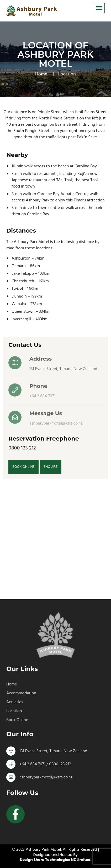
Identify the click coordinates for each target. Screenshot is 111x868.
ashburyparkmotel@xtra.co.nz (56, 424)
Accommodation (21, 693)
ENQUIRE (51, 467)
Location (14, 711)
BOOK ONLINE (23, 467)
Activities (15, 702)
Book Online (17, 720)
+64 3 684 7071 (42, 397)
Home (41, 74)
